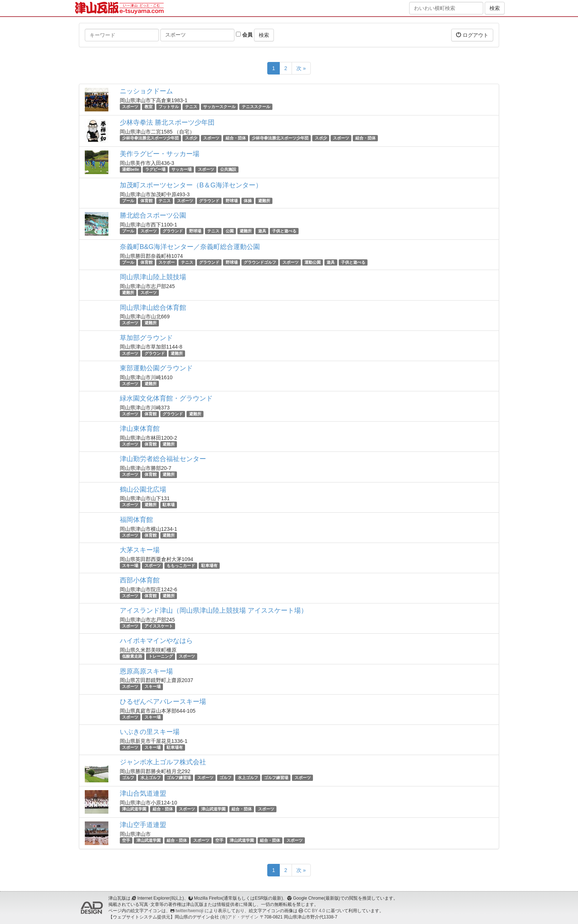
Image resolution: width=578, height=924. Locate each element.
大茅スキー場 (140, 550)
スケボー (167, 262)
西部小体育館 (140, 580)
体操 (248, 201)
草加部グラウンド (146, 338)
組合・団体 (236, 138)
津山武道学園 (134, 809)
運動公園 (313, 262)
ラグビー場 (155, 169)
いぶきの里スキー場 (150, 732)
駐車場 (169, 505)
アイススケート (159, 626)
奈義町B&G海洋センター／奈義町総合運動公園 (190, 247)
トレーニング (161, 656)
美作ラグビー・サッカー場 (160, 154)
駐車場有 (209, 565)
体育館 (147, 201)
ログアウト (472, 35)
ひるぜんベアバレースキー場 (163, 702)
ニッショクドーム (146, 91)
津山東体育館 (140, 429)
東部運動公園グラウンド (156, 368)
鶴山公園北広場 (143, 489)
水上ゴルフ (151, 778)
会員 (244, 35)
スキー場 (130, 565)
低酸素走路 (132, 656)
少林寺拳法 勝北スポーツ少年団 (167, 122)
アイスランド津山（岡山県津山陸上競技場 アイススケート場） (214, 610)
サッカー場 (182, 169)
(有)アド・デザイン (239, 917)
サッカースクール (219, 107)
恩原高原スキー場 (146, 671)
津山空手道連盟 (143, 825)
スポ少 (191, 138)
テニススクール (256, 107)
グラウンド (209, 201)
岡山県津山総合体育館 (153, 308)
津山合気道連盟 (143, 793)
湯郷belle (130, 169)
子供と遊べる (284, 231)
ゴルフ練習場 (179, 778)
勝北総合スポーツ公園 (153, 215)
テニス (191, 107)
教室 (149, 107)
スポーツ (130, 107)
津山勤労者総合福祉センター (163, 459)
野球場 (232, 201)
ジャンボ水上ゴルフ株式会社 (163, 762)
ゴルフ (128, 778)
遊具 (262, 231)
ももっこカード (181, 565)
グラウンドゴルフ (260, 262)
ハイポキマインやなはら (156, 641)
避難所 (264, 201)
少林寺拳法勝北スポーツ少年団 (150, 138)
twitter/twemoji (189, 911)
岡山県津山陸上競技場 (153, 277)
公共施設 (228, 169)
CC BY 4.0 (315, 911)
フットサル (169, 107)
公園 (230, 231)
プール (128, 201)
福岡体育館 (136, 520)
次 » (301, 68)
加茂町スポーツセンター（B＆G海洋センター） (191, 185)
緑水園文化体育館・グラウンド (166, 398)
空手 (126, 840)
